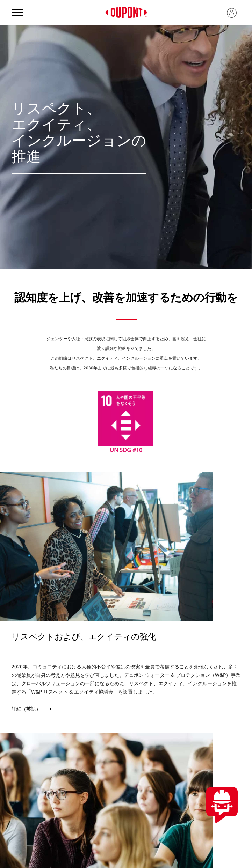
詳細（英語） (26, 709)
